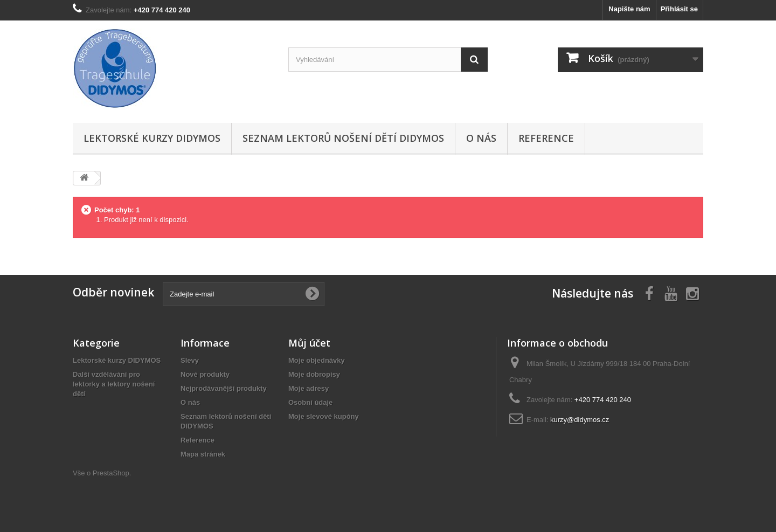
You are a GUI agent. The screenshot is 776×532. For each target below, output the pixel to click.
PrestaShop (111, 473)
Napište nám (629, 9)
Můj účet (309, 343)
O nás (481, 138)
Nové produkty (205, 374)
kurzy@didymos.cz (580, 420)
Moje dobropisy (314, 374)
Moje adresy (309, 388)
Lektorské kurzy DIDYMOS (152, 138)
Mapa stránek (203, 454)
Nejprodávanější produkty (224, 388)
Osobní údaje (310, 402)
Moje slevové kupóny (324, 416)
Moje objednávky (317, 360)
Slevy (190, 360)
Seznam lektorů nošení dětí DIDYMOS (343, 138)
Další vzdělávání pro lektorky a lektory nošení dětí (114, 384)
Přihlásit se (679, 9)
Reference (546, 138)
